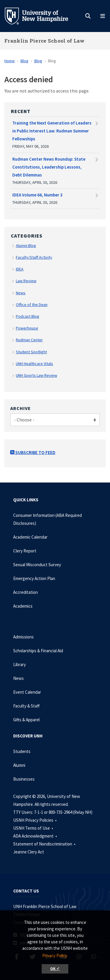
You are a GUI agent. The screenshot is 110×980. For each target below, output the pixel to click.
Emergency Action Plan (34, 578)
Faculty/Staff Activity (34, 257)
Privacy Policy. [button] (55, 955)
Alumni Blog (26, 246)
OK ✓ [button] (55, 969)
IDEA (20, 269)
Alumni (19, 765)
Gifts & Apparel (26, 720)
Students (22, 751)
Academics (23, 606)
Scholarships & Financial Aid (38, 651)
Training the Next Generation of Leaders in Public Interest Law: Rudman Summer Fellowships (52, 131)
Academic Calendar (30, 537)
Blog (24, 61)
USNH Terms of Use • (34, 828)
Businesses (24, 779)
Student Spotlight (31, 352)
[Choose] (55, 420)
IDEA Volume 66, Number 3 (37, 195)
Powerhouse (27, 328)
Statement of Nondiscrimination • (45, 844)
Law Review (26, 281)
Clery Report (25, 551)
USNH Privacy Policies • (35, 820)
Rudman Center (29, 340)
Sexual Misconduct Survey (37, 565)
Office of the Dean (32, 305)
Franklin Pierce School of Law (45, 41)
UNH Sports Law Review (37, 375)
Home (10, 61)
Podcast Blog (28, 316)
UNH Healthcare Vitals (34, 364)
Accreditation (26, 592)
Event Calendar (27, 692)
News (21, 293)
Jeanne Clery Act (29, 852)
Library (20, 664)
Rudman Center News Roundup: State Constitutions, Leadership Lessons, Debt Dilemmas (49, 167)
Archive (21, 408)
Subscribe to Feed (33, 452)
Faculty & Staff (26, 706)
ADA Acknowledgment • (35, 836)
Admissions (23, 637)
